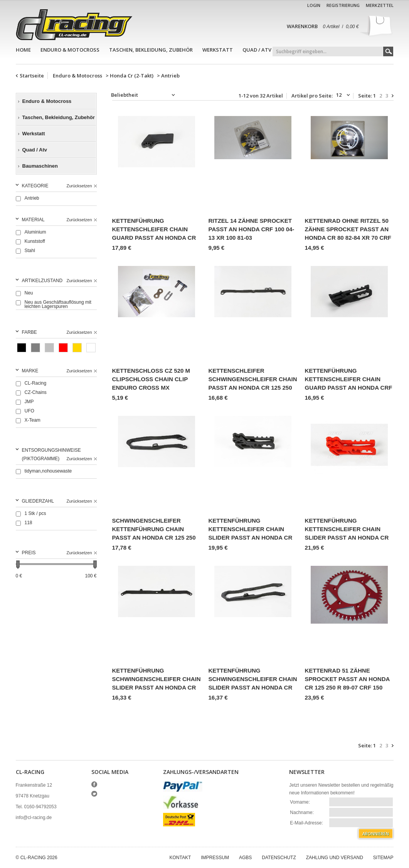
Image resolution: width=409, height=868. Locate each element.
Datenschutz (279, 858)
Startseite (32, 76)
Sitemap (383, 858)
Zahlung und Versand (335, 858)
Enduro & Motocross (70, 50)
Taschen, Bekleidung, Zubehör (151, 50)
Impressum (215, 858)
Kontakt (180, 858)
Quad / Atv (257, 50)
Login (314, 5)
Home (23, 50)
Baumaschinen (40, 166)
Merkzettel (380, 5)
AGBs (245, 858)
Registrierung (343, 5)
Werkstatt (218, 50)
